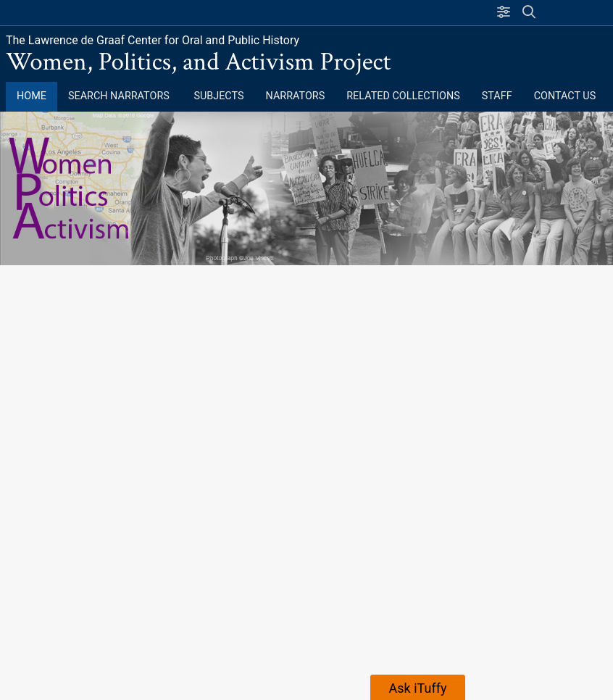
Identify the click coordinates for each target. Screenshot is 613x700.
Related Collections (403, 96)
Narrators (296, 96)
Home (32, 96)
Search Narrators (120, 96)
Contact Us (565, 96)
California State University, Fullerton (127, 12)
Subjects (218, 96)
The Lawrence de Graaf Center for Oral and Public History (153, 40)
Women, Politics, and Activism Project (198, 62)
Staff (497, 96)
